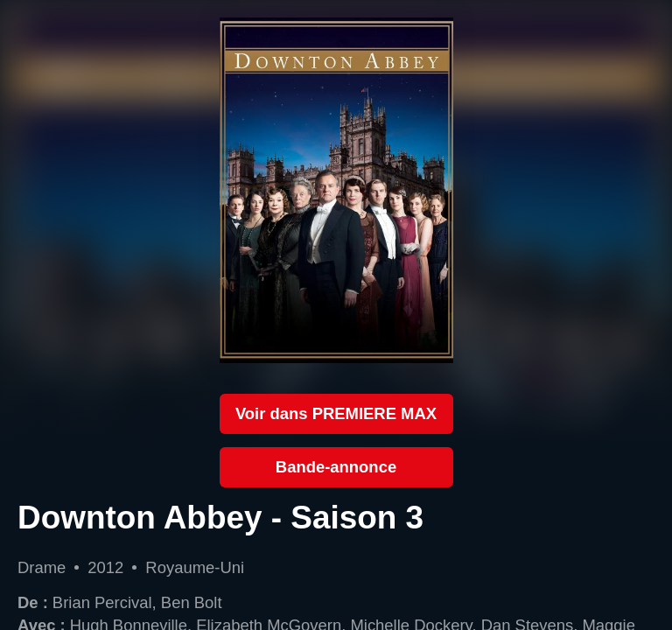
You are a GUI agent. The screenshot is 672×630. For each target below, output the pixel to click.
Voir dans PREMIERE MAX (336, 413)
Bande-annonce (336, 467)
